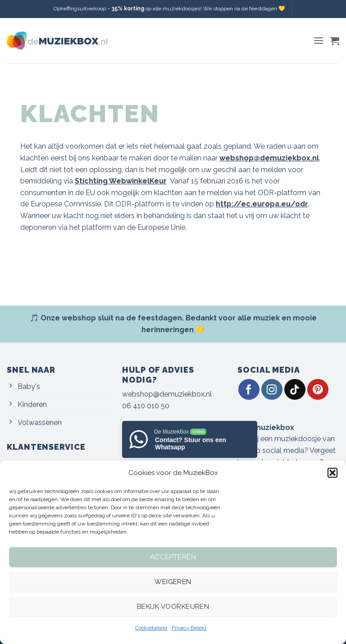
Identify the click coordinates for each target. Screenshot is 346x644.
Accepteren (173, 557)
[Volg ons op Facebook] (249, 390)
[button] (332, 473)
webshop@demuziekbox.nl (167, 394)
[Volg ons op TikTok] (295, 390)
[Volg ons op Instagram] (272, 390)
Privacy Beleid (189, 628)
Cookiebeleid (151, 628)
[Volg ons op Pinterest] (318, 390)
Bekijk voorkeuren (173, 607)
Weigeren (173, 582)
